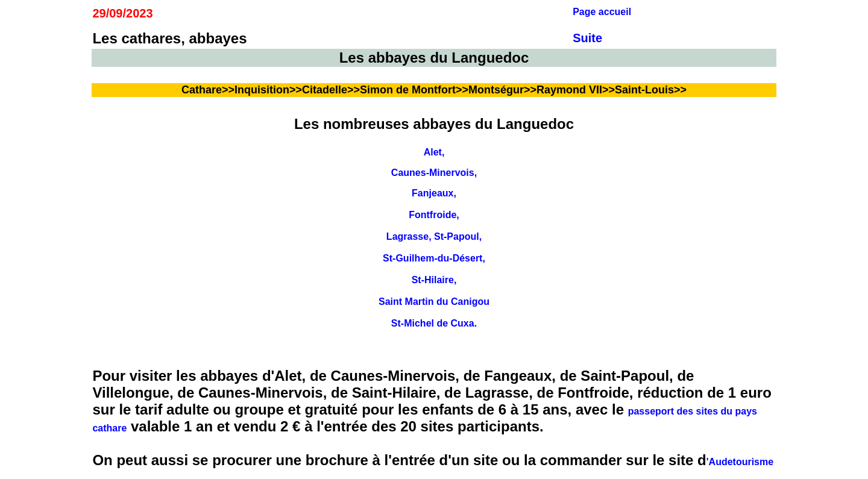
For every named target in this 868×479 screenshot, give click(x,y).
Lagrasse (407, 236)
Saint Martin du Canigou (434, 302)
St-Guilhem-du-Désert (432, 258)
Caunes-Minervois (433, 173)
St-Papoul (457, 236)
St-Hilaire (433, 280)
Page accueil (602, 12)
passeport (651, 411)
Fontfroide (432, 215)
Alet (433, 152)
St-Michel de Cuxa (433, 323)
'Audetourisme (740, 462)
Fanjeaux (432, 193)
